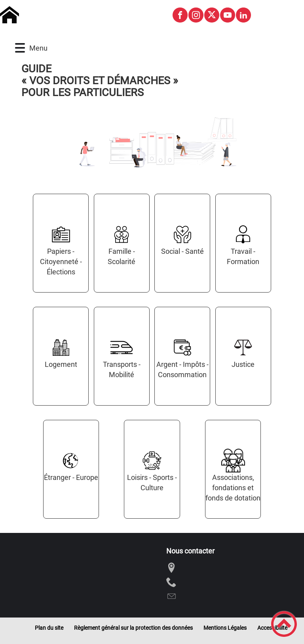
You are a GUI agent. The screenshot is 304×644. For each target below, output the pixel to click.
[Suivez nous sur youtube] (228, 15)
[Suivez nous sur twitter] (212, 15)
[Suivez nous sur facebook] (180, 15)
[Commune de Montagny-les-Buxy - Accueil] (83, 15)
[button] (20, 48)
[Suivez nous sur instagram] (196, 15)
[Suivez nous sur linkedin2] (243, 15)
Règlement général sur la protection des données (133, 628)
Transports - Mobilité (122, 369)
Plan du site (49, 628)
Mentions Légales (225, 628)
